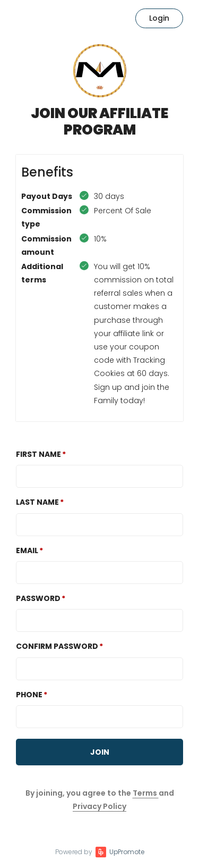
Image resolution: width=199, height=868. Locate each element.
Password (38, 598)
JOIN (100, 752)
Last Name (37, 502)
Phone (29, 695)
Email (27, 550)
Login (159, 18)
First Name (38, 454)
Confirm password (57, 646)
